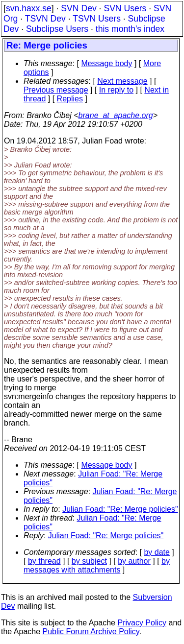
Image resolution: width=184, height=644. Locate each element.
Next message (122, 81)
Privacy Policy (142, 623)
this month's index (130, 29)
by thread (44, 561)
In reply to (116, 90)
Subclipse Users (57, 29)
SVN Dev (79, 8)
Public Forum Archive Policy (91, 632)
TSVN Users (97, 19)
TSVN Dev (45, 19)
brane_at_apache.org (116, 115)
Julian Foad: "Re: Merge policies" (120, 509)
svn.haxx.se (29, 8)
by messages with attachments (97, 565)
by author (134, 561)
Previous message (56, 90)
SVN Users (125, 8)
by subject (89, 561)
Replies (70, 99)
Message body (106, 63)
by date (157, 552)
